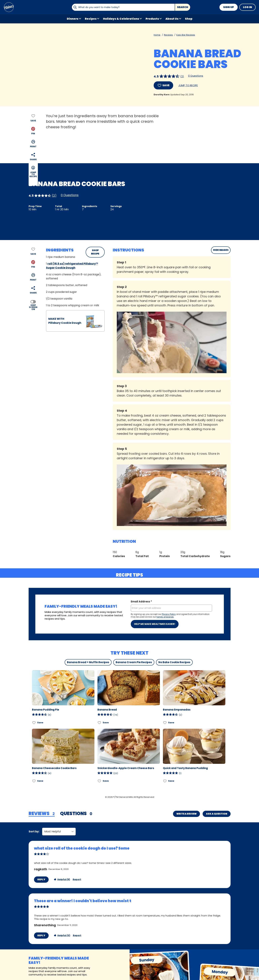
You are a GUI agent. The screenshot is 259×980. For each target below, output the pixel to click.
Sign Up (229, 7)
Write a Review (186, 814)
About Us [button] (172, 19)
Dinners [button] (73, 19)
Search (183, 7)
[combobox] (123, 7)
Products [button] (152, 19)
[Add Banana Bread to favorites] (100, 723)
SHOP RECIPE (95, 252)
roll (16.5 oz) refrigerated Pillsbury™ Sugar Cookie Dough (72, 266)
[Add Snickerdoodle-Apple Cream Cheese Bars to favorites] (100, 781)
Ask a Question (217, 814)
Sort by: (34, 831)
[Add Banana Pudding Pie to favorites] (34, 723)
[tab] (42, 814)
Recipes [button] (91, 19)
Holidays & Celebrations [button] (121, 19)
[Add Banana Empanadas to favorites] (165, 723)
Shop (189, 19)
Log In (247, 7)
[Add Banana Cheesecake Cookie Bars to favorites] (34, 781)
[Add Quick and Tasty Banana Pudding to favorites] (165, 781)
